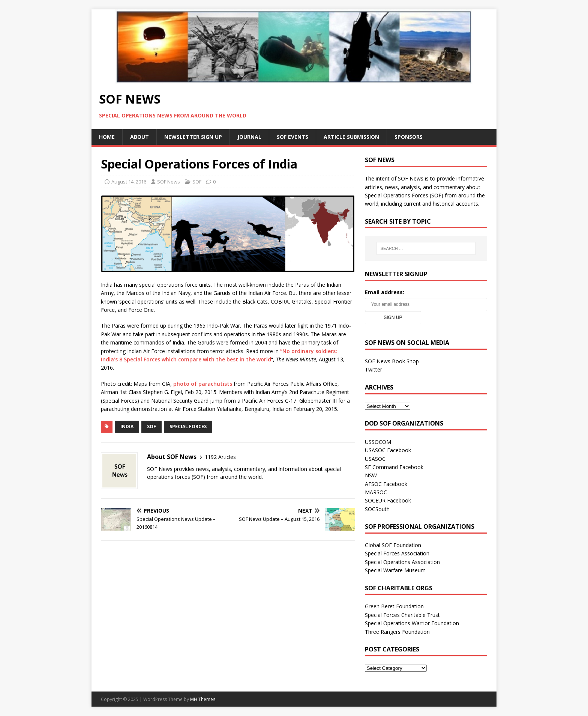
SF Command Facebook (394, 467)
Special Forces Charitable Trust (402, 615)
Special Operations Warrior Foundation (412, 623)
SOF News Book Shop (392, 361)
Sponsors (409, 137)
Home (107, 137)
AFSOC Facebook (386, 484)
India (127, 426)
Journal (249, 137)
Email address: (385, 292)
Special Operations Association (402, 562)
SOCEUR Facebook (388, 500)
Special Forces (188, 426)
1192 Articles (220, 457)
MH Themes (203, 699)
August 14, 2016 (129, 182)
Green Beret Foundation (394, 606)
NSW (371, 475)
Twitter (373, 369)
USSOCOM (378, 442)
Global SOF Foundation (393, 545)
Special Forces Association (397, 553)
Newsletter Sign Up (193, 137)
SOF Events (292, 137)
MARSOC (376, 492)
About (139, 137)
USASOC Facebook (388, 450)
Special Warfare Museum (395, 570)
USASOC (375, 459)
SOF (197, 182)
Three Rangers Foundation (397, 632)
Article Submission (351, 137)
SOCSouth (377, 509)
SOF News (169, 182)
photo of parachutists (203, 384)
